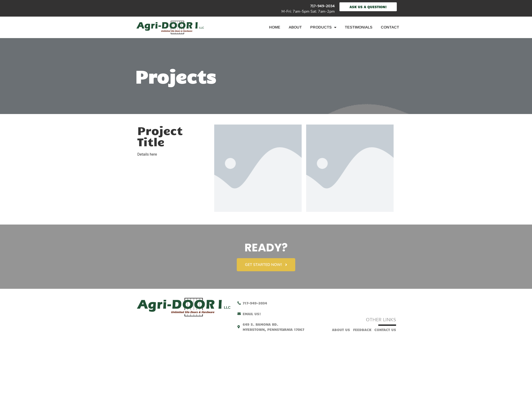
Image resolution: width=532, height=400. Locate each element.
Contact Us (385, 329)
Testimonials (359, 27)
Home (275, 27)
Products (323, 27)
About (295, 27)
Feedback (362, 329)
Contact (390, 27)
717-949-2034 (322, 6)
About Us (341, 329)
